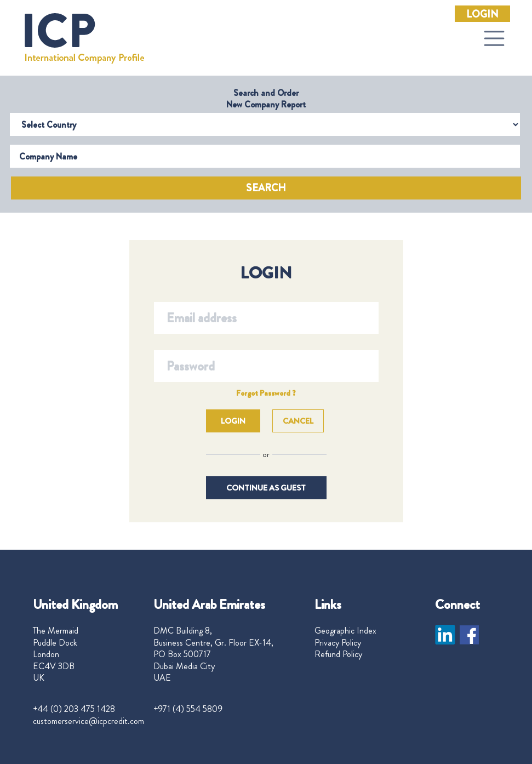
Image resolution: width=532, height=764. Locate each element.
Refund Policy (338, 654)
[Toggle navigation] (494, 38)
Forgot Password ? (266, 393)
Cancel (298, 421)
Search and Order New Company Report (266, 99)
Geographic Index (345, 631)
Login (482, 14)
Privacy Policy (338, 643)
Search (266, 188)
